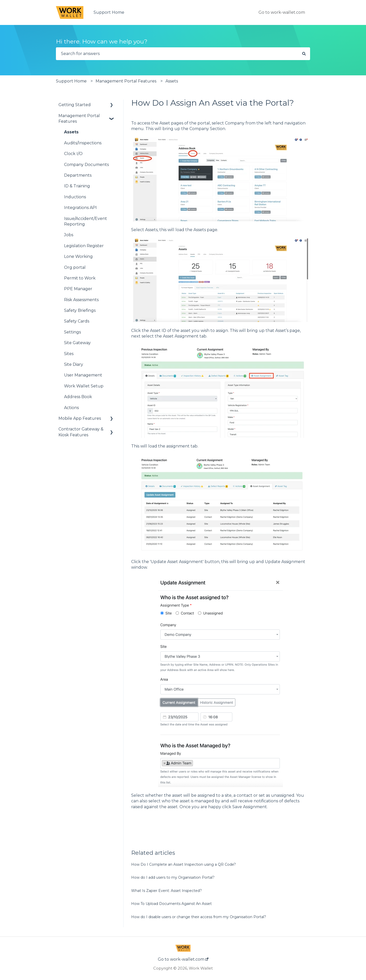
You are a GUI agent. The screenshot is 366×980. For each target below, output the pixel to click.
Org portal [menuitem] (75, 267)
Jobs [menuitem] (69, 235)
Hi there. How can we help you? (102, 41)
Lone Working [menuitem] (78, 256)
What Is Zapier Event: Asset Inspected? (166, 891)
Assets (172, 81)
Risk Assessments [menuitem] (81, 300)
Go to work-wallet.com (282, 12)
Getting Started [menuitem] (75, 105)
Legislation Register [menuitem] (84, 246)
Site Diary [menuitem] (74, 364)
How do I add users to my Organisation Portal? (173, 877)
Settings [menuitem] (72, 332)
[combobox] (177, 54)
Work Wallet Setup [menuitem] (84, 386)
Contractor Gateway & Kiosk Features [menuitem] (81, 432)
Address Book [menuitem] (78, 397)
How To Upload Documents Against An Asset (171, 904)
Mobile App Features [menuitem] (80, 418)
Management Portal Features (126, 81)
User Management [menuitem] (83, 375)
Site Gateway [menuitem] (77, 343)
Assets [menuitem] (71, 132)
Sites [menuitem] (69, 354)
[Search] (304, 54)
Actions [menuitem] (71, 408)
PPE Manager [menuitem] (78, 289)
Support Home (109, 12)
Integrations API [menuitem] (80, 208)
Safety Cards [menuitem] (77, 321)
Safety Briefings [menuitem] (80, 310)
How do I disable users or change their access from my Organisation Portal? (199, 917)
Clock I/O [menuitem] (73, 154)
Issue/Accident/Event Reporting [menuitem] (86, 221)
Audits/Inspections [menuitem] (83, 143)
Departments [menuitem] (78, 175)
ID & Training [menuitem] (77, 186)
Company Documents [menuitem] (86, 165)
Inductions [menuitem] (75, 197)
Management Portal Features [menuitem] (79, 118)
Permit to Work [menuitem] (80, 278)
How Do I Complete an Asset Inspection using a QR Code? (184, 864)
